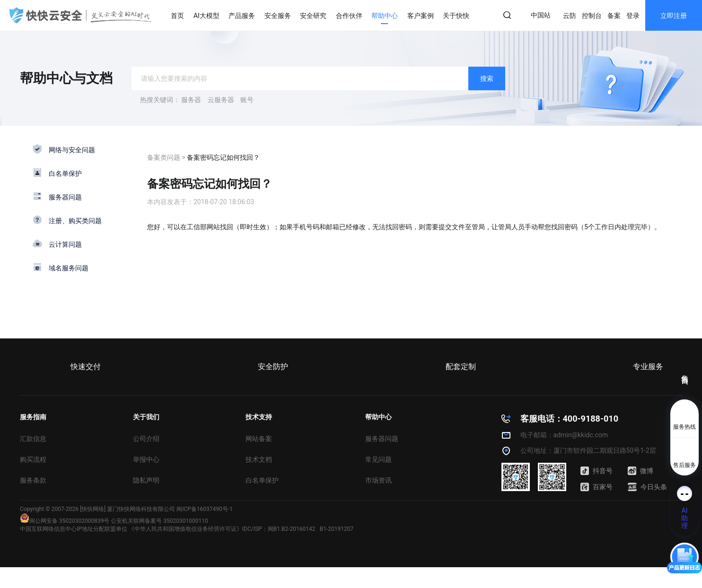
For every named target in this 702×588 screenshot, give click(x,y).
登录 (633, 16)
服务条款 (33, 480)
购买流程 (33, 459)
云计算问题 (65, 244)
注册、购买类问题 (75, 221)
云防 (570, 16)
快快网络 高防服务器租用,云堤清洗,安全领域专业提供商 (80, 15)
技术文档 (259, 459)
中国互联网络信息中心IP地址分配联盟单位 (74, 529)
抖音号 (597, 471)
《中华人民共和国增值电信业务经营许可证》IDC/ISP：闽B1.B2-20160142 (222, 529)
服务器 (191, 100)
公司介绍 (146, 439)
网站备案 (259, 439)
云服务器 (221, 100)
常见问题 (378, 459)
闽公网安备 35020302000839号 (65, 521)
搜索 (487, 78)
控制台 (592, 16)
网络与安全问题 (72, 150)
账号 (247, 100)
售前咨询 (685, 371)
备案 (614, 16)
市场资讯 (378, 480)
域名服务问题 (69, 268)
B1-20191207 (337, 529)
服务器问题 (65, 197)
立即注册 (674, 16)
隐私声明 (146, 480)
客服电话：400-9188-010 (569, 419)
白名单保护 (65, 173)
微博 (641, 471)
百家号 (597, 487)
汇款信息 (33, 439)
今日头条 (647, 487)
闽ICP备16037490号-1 (205, 509)
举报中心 (146, 459)
